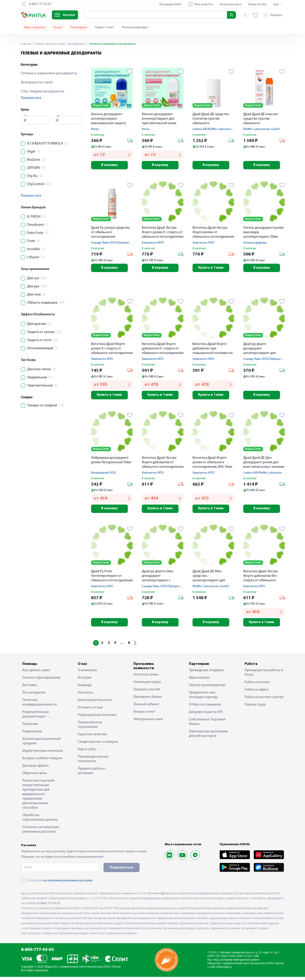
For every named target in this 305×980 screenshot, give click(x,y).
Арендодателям (170, 4)
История (85, 681)
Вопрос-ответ (144, 715)
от (26, 116)
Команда (85, 688)
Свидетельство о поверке (98, 745)
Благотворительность (95, 703)
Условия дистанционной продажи (41, 744)
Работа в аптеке (257, 685)
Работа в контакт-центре (264, 700)
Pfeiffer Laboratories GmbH (261, 129)
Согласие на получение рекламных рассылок (41, 833)
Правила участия (147, 693)
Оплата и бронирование (41, 681)
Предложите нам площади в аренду (203, 698)
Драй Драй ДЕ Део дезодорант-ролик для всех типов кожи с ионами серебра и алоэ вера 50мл (264, 464)
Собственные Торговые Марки (207, 725)
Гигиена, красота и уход (51, 44)
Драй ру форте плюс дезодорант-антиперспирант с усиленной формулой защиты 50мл (159, 579)
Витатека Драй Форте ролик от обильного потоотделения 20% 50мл (212, 464)
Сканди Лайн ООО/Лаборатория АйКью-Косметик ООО (180, 589)
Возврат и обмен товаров (42, 761)
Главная (26, 44)
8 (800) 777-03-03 (49, 907)
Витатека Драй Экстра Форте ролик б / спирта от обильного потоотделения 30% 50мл (163, 233)
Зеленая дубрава (255, 243)
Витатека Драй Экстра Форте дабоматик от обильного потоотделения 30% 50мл (163, 464)
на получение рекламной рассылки (68, 884)
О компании (87, 673)
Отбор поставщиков (205, 708)
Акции (58, 27)
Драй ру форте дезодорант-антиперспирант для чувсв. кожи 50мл (259, 350)
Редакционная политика (97, 718)
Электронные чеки (148, 722)
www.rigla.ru (161, 897)
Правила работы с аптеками (92, 774)
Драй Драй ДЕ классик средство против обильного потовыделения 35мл (261, 119)
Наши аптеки (257, 4)
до (58, 116)
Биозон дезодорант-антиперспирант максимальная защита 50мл (109, 119)
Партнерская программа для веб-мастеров (208, 737)
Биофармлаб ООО (104, 475)
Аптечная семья (146, 678)
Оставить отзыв (90, 711)
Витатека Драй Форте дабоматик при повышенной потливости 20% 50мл (213, 350)
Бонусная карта (231, 4)
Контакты (85, 696)
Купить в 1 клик (213, 269)
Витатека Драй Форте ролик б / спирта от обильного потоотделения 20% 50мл (112, 350)
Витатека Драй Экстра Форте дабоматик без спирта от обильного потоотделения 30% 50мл (263, 579)
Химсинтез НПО (153, 243)
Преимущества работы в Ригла (264, 676)
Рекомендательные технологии (93, 762)
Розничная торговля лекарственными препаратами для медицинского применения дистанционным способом (38, 797)
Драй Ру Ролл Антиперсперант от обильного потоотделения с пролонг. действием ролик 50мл (112, 579)
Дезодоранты (80, 44)
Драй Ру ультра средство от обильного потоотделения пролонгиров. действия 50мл (110, 233)
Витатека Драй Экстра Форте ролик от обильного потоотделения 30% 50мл (213, 233)
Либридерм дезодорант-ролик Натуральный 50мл (111, 462)
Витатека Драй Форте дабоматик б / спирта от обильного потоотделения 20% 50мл (163, 350)
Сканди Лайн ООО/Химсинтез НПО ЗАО (118, 243)
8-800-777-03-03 (38, 953)
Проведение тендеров (206, 673)
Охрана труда (255, 708)
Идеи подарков (34, 27)
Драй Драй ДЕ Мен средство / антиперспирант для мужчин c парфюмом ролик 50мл (209, 579)
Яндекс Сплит (104, 27)
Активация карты (147, 685)
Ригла (95, 129)
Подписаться (122, 871)
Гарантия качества (92, 738)
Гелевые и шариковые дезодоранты (49, 73)
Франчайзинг (200, 681)
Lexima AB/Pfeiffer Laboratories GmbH (218, 129)
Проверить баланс (148, 700)
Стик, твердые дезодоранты (42, 91)
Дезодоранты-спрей (37, 82)
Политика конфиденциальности (40, 705)
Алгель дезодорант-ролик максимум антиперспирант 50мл (264, 233)
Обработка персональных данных (40, 821)
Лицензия (30, 727)
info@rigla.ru (224, 970)
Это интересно (34, 696)
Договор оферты (36, 769)
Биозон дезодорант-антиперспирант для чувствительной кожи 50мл (159, 119)
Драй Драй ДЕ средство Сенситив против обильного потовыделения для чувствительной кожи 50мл (211, 119)
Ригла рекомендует (135, 27)
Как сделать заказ (36, 673)
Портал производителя (207, 688)
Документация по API (206, 715)
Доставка (30, 688)
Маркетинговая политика (43, 754)
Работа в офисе (257, 693)
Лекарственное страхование (90, 728)
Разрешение (32, 735)
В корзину (112, 165)
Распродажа (79, 27)
